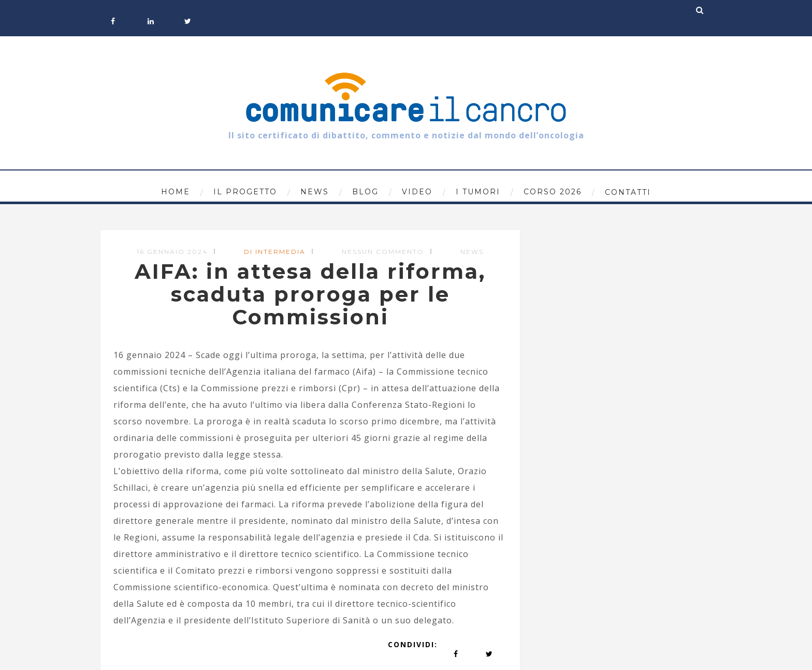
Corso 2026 (553, 192)
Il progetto (245, 192)
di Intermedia (275, 252)
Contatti (628, 192)
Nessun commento (383, 252)
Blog (365, 192)
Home (176, 192)
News (315, 192)
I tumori (478, 192)
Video (417, 192)
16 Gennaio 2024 (172, 252)
